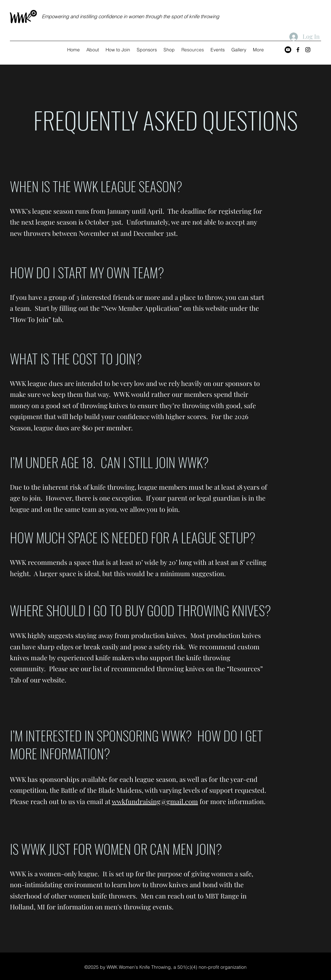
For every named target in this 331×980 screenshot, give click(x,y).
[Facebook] (298, 50)
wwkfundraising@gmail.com (155, 801)
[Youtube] (288, 50)
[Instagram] (308, 50)
